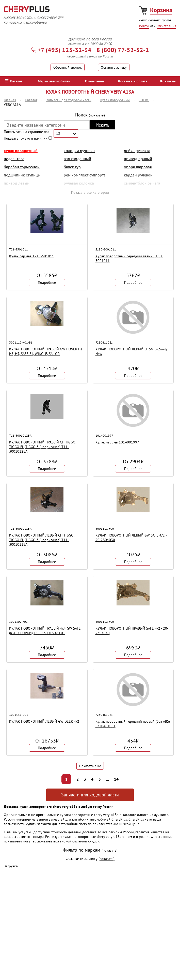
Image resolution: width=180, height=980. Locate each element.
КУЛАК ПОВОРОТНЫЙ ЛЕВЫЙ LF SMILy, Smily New (132, 351)
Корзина (161, 10)
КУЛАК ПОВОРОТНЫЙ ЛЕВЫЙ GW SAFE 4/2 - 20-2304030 (131, 538)
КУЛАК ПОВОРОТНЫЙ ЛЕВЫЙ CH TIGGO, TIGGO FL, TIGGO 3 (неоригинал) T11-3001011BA (42, 540)
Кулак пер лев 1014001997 (117, 442)
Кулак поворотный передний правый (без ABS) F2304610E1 (133, 724)
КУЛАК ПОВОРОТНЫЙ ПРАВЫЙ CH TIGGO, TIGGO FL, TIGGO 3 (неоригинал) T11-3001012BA (43, 447)
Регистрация (166, 26)
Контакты (168, 81)
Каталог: (14, 81)
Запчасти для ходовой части (90, 795)
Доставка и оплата (133, 81)
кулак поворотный (21, 151)
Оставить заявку (114, 67)
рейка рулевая (137, 151)
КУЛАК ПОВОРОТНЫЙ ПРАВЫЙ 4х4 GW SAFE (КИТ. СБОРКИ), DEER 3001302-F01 (45, 631)
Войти (144, 26)
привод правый (138, 159)
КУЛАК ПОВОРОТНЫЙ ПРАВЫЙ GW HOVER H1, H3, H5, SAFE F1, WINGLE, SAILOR (46, 351)
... (107, 779)
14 (116, 779)
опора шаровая (138, 167)
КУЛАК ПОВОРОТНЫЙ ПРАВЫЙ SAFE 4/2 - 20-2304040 (132, 631)
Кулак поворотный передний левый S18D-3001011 (129, 258)
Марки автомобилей (54, 81)
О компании (95, 81)
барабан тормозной (22, 167)
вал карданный (77, 159)
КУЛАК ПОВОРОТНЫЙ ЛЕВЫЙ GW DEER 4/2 (44, 721)
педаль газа (14, 159)
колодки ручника (79, 151)
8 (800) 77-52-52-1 (123, 50)
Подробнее (47, 283)
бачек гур (72, 167)
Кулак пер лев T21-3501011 (32, 256)
